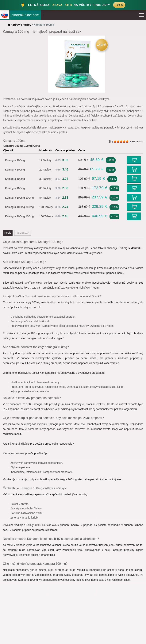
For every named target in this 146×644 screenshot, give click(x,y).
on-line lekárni (134, 570)
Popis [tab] (8, 233)
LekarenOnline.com (24, 15)
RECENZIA (136, 142)
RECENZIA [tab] (23, 233)
